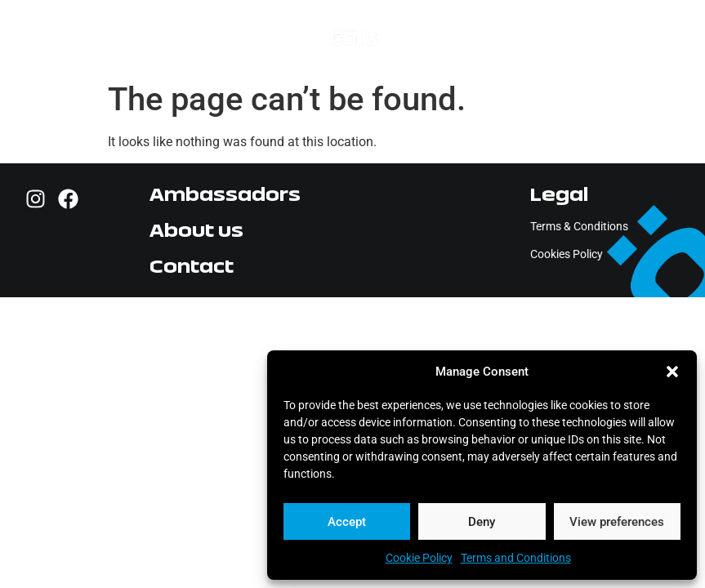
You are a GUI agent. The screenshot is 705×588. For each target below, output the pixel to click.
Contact (192, 266)
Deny (482, 522)
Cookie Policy (419, 558)
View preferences (617, 522)
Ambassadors (225, 194)
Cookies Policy (567, 254)
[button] (672, 372)
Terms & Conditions (579, 226)
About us (196, 230)
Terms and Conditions (516, 558)
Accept (347, 522)
